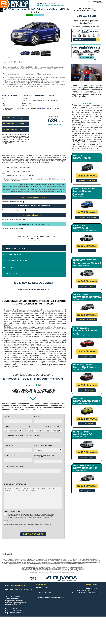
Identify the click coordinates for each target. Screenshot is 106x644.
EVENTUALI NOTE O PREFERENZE (15, 484)
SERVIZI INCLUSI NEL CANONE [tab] (15, 261)
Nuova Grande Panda (87, 401)
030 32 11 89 (86, 16)
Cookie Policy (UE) (43, 593)
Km (29, 426)
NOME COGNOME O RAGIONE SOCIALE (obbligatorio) (23, 436)
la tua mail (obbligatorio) (14, 467)
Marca (6, 417)
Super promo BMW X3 (87, 263)
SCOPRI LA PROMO (87, 181)
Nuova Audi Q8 (83, 228)
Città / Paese (9, 445)
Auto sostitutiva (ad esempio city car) (21, 175)
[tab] (34, 274)
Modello (37, 417)
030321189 (34, 239)
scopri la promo (87, 251)
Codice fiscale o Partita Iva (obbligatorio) (44, 456)
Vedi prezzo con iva (54, 124)
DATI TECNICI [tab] (8, 267)
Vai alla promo (87, 491)
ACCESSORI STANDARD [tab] (12, 254)
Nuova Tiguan (82, 158)
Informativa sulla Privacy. (42, 517)
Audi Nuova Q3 (83, 434)
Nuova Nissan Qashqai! (82, 193)
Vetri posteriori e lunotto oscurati (19, 171)
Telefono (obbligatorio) (14, 455)
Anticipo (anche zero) (52, 426)
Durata (7, 426)
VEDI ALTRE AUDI (10, 274)
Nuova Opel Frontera (86, 367)
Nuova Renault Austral (87, 297)
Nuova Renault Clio (85, 468)
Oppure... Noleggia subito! (34, 215)
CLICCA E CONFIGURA (87, 217)
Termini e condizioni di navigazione (50, 597)
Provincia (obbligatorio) (43, 446)
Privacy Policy (42, 588)
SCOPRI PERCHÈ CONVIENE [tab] (14, 248)
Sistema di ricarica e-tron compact (20, 168)
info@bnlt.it (16, 605)
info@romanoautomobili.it (14, 601)
